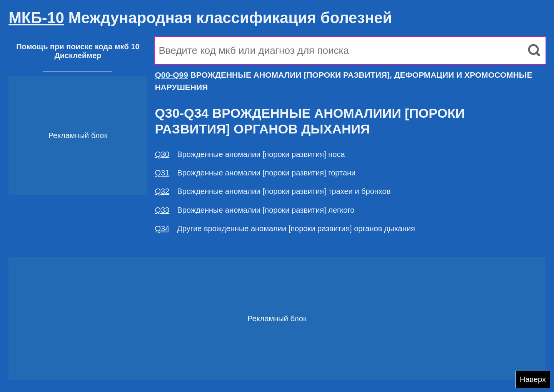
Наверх (533, 379)
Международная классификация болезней (200, 18)
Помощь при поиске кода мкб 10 (78, 47)
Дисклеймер (78, 55)
